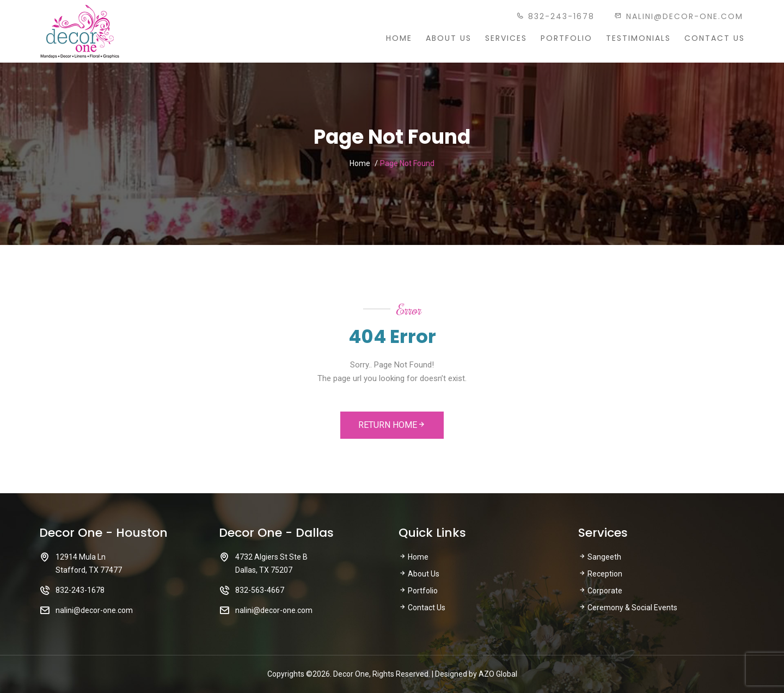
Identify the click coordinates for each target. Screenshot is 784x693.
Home (399, 38)
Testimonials (638, 38)
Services (506, 38)
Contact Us (715, 38)
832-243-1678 (555, 16)
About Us (449, 38)
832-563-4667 (260, 590)
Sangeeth (600, 557)
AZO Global (498, 674)
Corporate (600, 591)
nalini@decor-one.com (679, 16)
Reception (600, 574)
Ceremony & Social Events (628, 608)
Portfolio (566, 38)
